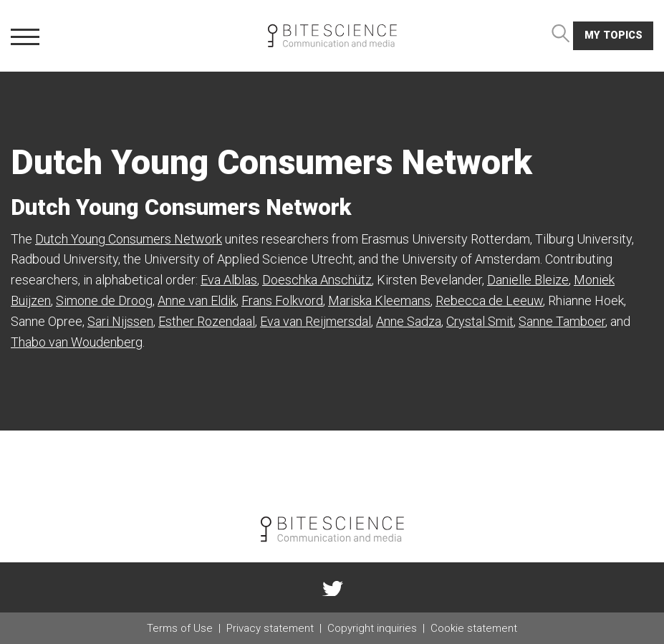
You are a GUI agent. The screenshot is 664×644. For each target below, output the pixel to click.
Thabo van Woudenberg (77, 342)
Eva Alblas (229, 280)
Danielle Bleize (528, 280)
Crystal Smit (480, 321)
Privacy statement (270, 628)
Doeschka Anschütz (317, 280)
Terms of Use (180, 628)
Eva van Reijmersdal (316, 321)
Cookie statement (474, 628)
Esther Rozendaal (207, 321)
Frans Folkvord (282, 301)
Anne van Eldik (197, 301)
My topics (614, 35)
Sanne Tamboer (562, 321)
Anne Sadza (409, 321)
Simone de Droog (104, 301)
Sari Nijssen (120, 321)
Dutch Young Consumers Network (129, 239)
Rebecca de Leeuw (489, 301)
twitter (332, 587)
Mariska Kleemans (379, 301)
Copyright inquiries (372, 628)
